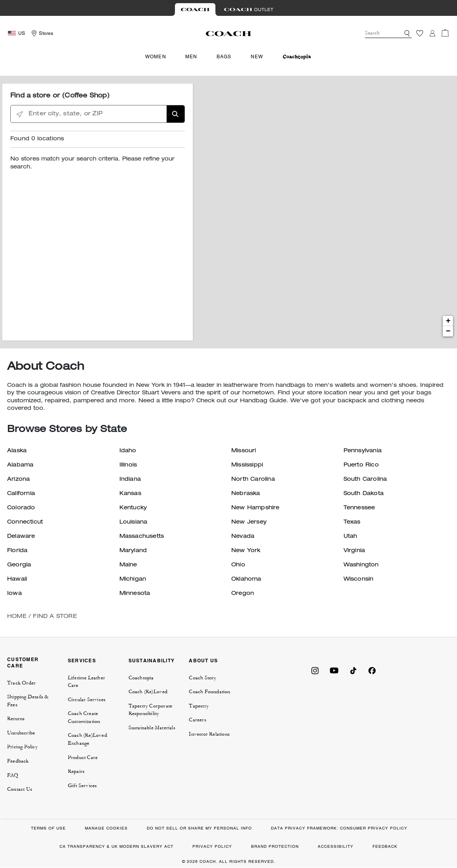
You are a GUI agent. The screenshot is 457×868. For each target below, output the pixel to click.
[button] (407, 33)
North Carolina (253, 480)
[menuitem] (297, 57)
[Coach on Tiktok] (353, 670)
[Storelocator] (41, 33)
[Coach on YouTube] (334, 670)
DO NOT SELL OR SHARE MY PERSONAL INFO (199, 828)
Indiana (130, 480)
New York (246, 551)
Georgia (19, 565)
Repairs (76, 771)
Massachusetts (142, 537)
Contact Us (20, 789)
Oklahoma (246, 579)
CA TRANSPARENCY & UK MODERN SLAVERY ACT (116, 846)
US (22, 33)
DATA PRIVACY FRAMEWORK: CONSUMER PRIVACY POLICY (339, 828)
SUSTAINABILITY (152, 661)
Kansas (130, 494)
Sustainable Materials (152, 728)
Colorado (21, 508)
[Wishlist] (420, 33)
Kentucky (133, 508)
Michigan (133, 579)
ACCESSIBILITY (336, 846)
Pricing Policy (22, 747)
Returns (16, 719)
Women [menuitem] (156, 57)
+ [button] (448, 321)
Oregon (243, 594)
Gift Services (83, 786)
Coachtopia (141, 678)
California (21, 494)
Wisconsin (359, 579)
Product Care (83, 757)
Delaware (21, 537)
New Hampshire (255, 508)
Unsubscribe (21, 733)
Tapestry (199, 706)
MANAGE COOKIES (106, 828)
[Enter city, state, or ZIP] (98, 114)
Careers (197, 720)
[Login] (432, 33)
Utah (350, 537)
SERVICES (82, 661)
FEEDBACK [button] (385, 846)
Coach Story (203, 678)
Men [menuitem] (191, 57)
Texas (352, 522)
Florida (17, 551)
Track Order (21, 683)
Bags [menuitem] (224, 57)
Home (17, 617)
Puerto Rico (361, 465)
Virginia (354, 551)
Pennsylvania (363, 451)
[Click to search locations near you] (20, 114)
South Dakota (364, 494)
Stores (46, 33)
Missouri (244, 451)
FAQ (13, 775)
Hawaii (17, 579)
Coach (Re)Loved (148, 692)
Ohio (238, 565)
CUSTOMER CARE (23, 662)
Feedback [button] (18, 761)
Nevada (243, 537)
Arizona (18, 480)
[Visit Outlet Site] (249, 10)
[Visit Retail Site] (195, 10)
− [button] (448, 331)
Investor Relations (209, 734)
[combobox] (388, 33)
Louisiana (133, 522)
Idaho (128, 451)
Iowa (14, 594)
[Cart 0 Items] (445, 33)
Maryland (133, 551)
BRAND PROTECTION (275, 846)
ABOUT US (203, 661)
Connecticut (25, 522)
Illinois (128, 465)
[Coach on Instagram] (315, 670)
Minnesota (135, 594)
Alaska (17, 451)
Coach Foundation (209, 692)
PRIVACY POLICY (212, 846)
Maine (128, 565)
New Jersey (249, 522)
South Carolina (365, 480)
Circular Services (87, 700)
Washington (361, 565)
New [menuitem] (257, 57)
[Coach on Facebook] (372, 670)
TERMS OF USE (48, 828)
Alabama (20, 465)
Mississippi (247, 465)
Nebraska (246, 494)
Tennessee (359, 508)
